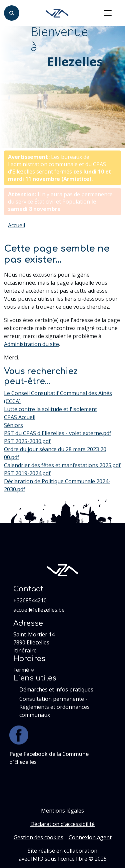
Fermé (21, 670)
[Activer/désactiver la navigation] (108, 13)
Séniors (13, 425)
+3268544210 (30, 600)
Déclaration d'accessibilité (62, 824)
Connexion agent (90, 837)
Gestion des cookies (38, 837)
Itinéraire (25, 650)
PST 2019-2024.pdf (27, 473)
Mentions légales (62, 811)
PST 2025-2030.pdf (27, 441)
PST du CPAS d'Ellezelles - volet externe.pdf (58, 433)
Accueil (16, 225)
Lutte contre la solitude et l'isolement (50, 409)
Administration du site (31, 344)
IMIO (37, 859)
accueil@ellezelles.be (39, 610)
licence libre (73, 859)
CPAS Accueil (20, 417)
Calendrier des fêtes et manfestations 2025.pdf (62, 465)
